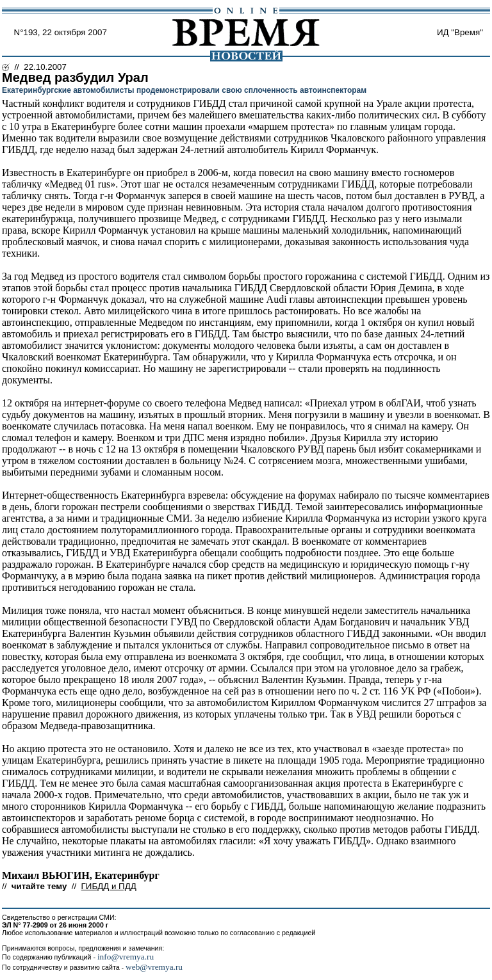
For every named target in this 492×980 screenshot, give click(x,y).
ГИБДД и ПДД (109, 886)
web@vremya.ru (154, 967)
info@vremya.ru (126, 957)
